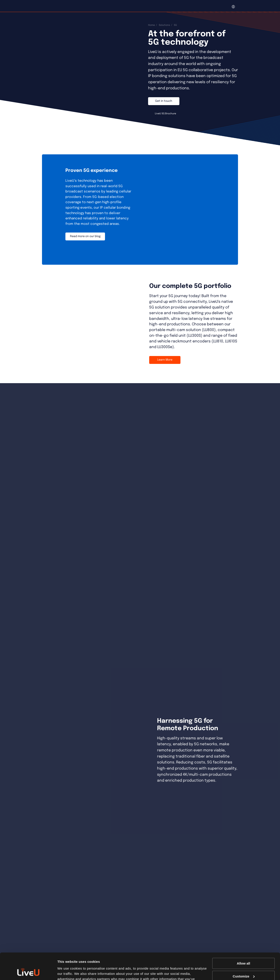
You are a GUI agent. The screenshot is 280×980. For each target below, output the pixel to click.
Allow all (244, 939)
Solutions (164, 25)
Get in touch (164, 101)
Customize (244, 951)
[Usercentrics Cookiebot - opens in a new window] (28, 971)
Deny (244, 964)
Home (151, 25)
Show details (67, 971)
